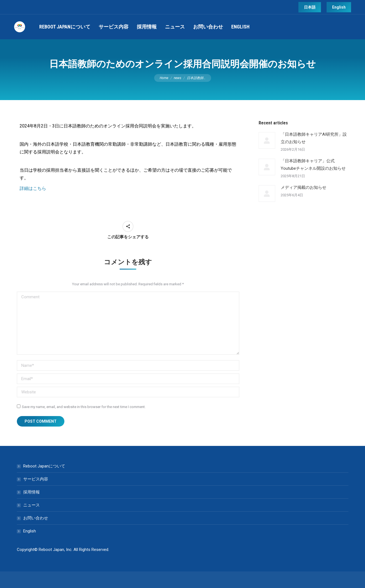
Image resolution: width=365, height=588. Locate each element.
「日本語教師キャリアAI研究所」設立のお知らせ (314, 138)
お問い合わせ (36, 518)
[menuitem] (65, 27)
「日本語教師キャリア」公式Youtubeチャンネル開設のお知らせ (313, 165)
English (30, 531)
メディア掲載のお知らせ (304, 187)
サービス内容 (36, 479)
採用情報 (31, 492)
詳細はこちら (33, 188)
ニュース (31, 505)
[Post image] (267, 140)
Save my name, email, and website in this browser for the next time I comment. (84, 407)
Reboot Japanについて (44, 466)
